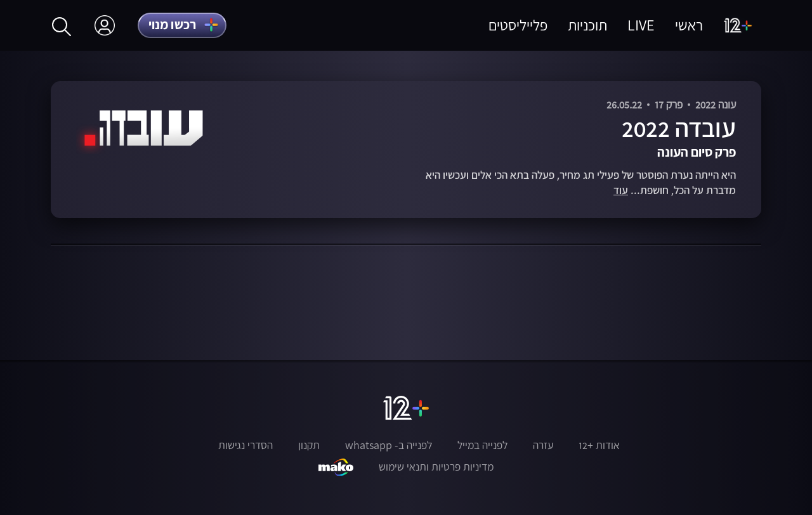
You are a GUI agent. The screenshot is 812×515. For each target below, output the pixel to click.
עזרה (543, 445)
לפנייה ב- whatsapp (389, 445)
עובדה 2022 (679, 128)
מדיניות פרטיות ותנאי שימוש (436, 467)
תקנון (309, 445)
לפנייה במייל (482, 445)
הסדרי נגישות (246, 445)
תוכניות (587, 25)
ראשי (689, 25)
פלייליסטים (518, 25)
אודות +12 (599, 445)
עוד (621, 191)
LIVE (641, 25)
